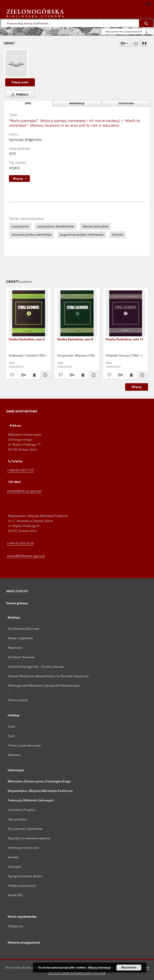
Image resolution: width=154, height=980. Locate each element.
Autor (12, 726)
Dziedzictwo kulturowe (24, 629)
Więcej (137, 387)
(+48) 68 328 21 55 (20, 470)
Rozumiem (129, 968)
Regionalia (15, 648)
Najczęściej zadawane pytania (29, 838)
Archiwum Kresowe (21, 657)
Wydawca (14, 755)
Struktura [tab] (126, 103)
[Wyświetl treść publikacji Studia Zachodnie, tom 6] (34, 375)
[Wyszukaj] (146, 23)
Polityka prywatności (22, 886)
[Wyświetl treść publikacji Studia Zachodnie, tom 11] (131, 375)
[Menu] (148, 4)
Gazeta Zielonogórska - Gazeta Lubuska (36, 667)
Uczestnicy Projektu (22, 810)
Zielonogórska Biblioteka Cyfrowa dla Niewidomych (44, 685)
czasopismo (20, 226)
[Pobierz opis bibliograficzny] (23, 375)
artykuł (14, 168)
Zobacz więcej (18, 700)
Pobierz (19, 94)
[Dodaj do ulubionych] (136, 43)
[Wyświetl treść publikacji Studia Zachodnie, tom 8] (83, 375)
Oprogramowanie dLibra (25, 876)
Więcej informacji (100, 968)
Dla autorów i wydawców (25, 829)
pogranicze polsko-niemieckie (82, 235)
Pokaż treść (20, 82)
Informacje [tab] (77, 103)
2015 (12, 154)
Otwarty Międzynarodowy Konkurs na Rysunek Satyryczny (48, 676)
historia (118, 235)
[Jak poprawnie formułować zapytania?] (150, 31)
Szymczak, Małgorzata (25, 140)
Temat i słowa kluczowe (24, 745)
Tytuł (11, 736)
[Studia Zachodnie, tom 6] (29, 313)
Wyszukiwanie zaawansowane (124, 31)
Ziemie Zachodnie (95, 226)
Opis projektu (17, 819)
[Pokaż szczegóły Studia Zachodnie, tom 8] (93, 375)
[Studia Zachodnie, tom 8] (77, 313)
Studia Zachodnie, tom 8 (75, 339)
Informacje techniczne (23, 848)
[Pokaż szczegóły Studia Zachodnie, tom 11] (142, 375)
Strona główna (17, 603)
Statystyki (14, 867)
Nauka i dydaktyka (21, 638)
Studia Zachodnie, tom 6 (27, 339)
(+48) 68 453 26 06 (20, 543)
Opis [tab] (28, 103)
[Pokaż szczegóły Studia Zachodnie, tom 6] (45, 375)
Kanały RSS (15, 895)
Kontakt (13, 857)
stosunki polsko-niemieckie (31, 235)
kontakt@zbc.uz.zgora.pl (24, 491)
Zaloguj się (15, 926)
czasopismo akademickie (56, 226)
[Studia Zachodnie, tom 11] (126, 313)
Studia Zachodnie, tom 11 (125, 339)
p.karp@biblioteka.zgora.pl (26, 556)
